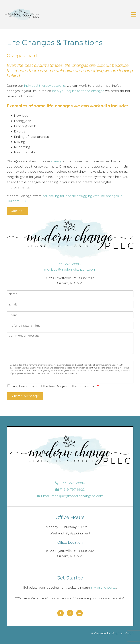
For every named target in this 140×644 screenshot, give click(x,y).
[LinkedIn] (79, 613)
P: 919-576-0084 (72, 483)
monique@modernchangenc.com (70, 269)
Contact (17, 211)
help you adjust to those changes (78, 91)
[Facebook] (61, 613)
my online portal (104, 587)
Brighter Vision (123, 633)
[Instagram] (70, 613)
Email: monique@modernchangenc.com (72, 496)
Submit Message (25, 396)
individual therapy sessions (45, 85)
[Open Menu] (134, 15)
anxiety (56, 161)
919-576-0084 (70, 264)
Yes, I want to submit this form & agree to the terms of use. (56, 386)
